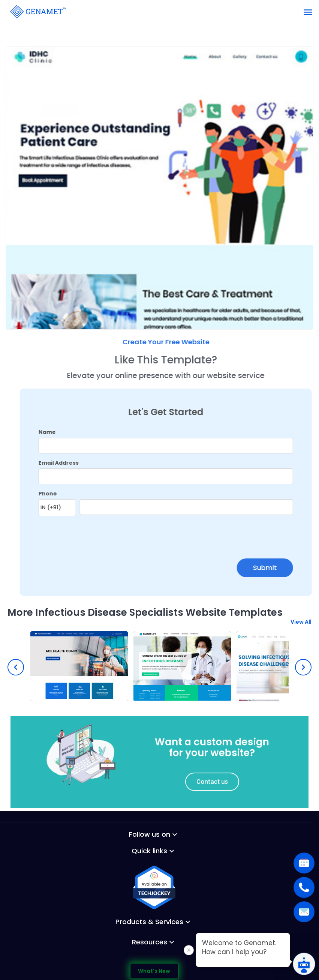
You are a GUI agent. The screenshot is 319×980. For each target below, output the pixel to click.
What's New (154, 971)
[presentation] (99, 535)
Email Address (76, 463)
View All (301, 626)
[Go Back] (37, 11)
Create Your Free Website (183, 342)
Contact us (201, 777)
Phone (65, 494)
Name (64, 432)
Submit (282, 568)
